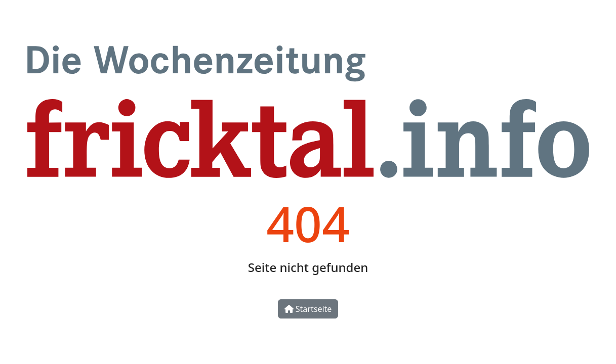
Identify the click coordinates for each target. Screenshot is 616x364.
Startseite (308, 309)
